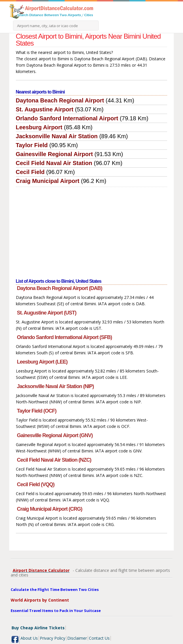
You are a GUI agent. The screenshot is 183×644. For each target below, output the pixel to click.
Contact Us (99, 638)
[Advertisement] (92, 230)
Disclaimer (77, 638)
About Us (29, 638)
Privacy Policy (53, 638)
